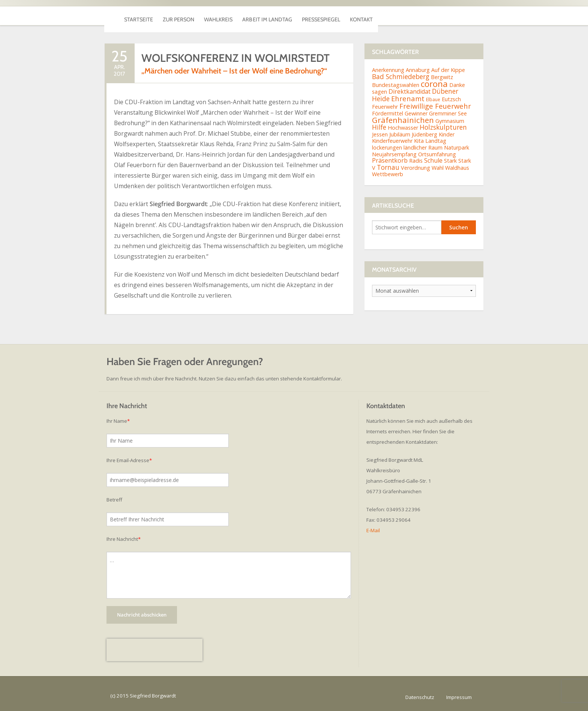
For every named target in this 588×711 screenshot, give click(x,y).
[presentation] (154, 650)
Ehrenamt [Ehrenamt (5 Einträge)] (408, 98)
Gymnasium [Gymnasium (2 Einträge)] (450, 121)
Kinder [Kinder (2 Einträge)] (447, 134)
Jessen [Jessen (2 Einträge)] (380, 134)
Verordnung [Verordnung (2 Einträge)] (415, 168)
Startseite (146, 16)
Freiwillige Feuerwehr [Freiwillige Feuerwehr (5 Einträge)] (435, 106)
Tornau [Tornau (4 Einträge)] (388, 167)
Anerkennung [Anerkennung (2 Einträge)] (388, 70)
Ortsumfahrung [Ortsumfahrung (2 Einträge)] (437, 154)
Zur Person (202, 16)
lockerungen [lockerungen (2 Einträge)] (387, 147)
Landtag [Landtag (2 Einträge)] (436, 141)
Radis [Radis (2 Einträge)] (416, 161)
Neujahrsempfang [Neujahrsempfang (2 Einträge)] (394, 154)
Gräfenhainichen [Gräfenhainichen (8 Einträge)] (403, 120)
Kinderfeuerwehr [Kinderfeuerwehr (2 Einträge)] (392, 141)
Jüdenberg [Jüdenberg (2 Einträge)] (424, 134)
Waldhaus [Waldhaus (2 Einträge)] (457, 168)
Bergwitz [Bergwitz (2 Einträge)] (442, 77)
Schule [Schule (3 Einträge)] (433, 160)
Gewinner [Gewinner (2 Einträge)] (416, 113)
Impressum (459, 697)
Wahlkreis (257, 16)
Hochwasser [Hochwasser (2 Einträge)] (403, 128)
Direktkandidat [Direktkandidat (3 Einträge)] (409, 91)
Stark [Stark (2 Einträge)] (450, 161)
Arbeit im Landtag (324, 16)
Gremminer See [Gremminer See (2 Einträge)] (448, 113)
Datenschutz (420, 697)
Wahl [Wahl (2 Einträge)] (438, 168)
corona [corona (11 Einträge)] (434, 84)
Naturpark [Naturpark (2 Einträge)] (457, 147)
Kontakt (452, 16)
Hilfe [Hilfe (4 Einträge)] (379, 127)
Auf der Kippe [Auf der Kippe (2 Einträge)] (448, 70)
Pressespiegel (395, 16)
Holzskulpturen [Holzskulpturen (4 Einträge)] (443, 127)
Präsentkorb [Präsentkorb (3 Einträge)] (390, 160)
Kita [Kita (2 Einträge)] (419, 141)
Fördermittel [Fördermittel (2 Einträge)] (388, 113)
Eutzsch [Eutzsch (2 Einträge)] (451, 99)
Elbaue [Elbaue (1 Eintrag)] (433, 100)
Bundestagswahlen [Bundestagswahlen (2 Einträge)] (396, 85)
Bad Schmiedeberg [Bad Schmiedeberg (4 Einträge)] (401, 76)
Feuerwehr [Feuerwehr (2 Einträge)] (385, 107)
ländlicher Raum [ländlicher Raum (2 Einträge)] (423, 147)
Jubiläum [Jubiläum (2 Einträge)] (400, 134)
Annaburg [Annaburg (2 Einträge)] (418, 70)
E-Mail (373, 530)
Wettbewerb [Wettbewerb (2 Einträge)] (388, 174)
